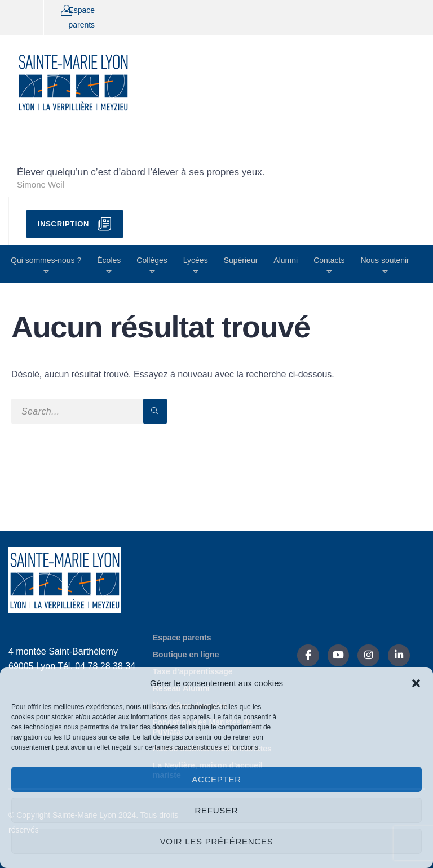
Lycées (196, 260)
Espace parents (182, 638)
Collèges (152, 260)
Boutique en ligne (186, 655)
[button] (416, 683)
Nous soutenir (385, 260)
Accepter (216, 779)
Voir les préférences (217, 841)
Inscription (63, 224)
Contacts (329, 260)
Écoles (109, 260)
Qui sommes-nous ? (46, 260)
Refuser (217, 810)
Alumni (286, 260)
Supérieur (241, 260)
